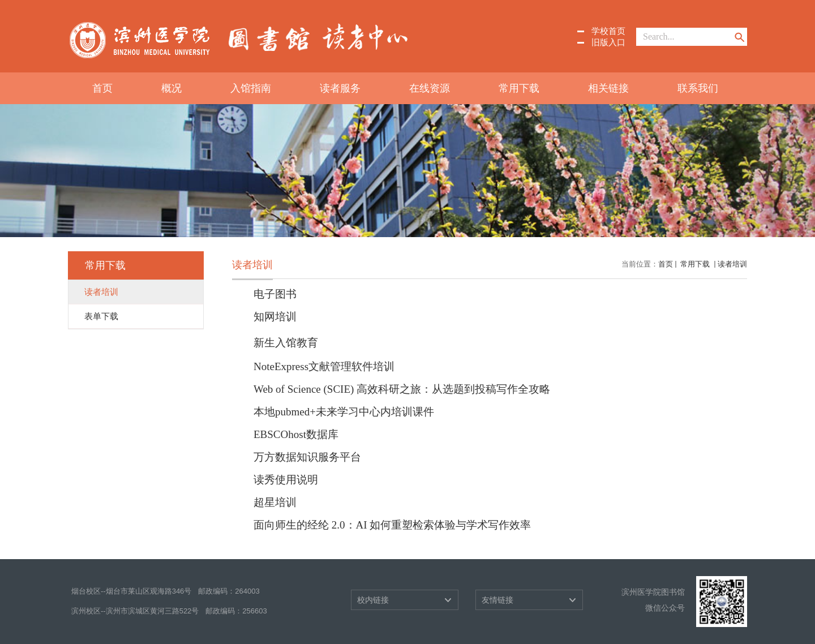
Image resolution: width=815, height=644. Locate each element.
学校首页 (608, 31)
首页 (102, 88)
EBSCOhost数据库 (296, 434)
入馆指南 (251, 88)
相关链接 (608, 88)
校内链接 (373, 600)
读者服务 (340, 88)
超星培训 (275, 502)
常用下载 (519, 88)
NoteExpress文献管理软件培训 (324, 366)
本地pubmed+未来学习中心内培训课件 (344, 412)
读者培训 (732, 264)
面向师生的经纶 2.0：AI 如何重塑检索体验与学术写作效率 (392, 525)
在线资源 (430, 88)
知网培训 (275, 317)
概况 (171, 88)
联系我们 (698, 88)
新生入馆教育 (286, 343)
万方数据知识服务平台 (307, 457)
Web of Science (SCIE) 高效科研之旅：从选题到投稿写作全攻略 (402, 389)
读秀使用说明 (286, 480)
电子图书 (275, 294)
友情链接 (497, 600)
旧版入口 (608, 42)
